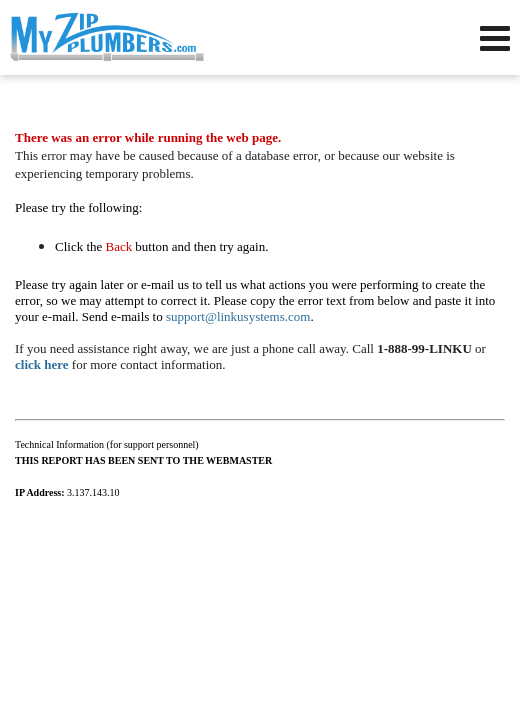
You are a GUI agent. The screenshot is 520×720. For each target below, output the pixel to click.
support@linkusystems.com (238, 316)
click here (42, 364)
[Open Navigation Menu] (495, 38)
